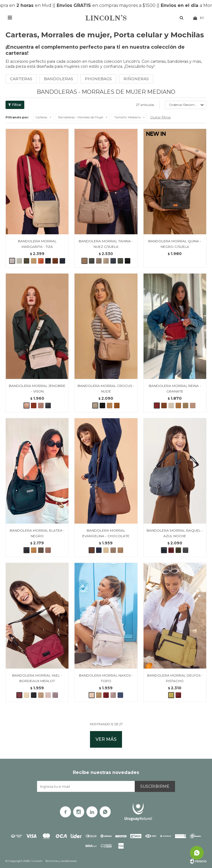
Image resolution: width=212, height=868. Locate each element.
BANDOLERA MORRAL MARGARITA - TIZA (37, 244)
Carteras (21, 79)
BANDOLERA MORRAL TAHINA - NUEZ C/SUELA (106, 244)
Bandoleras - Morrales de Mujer (81, 117)
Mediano (127, 117)
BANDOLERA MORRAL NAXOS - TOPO (106, 678)
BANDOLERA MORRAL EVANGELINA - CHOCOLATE (106, 533)
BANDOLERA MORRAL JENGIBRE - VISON (37, 388)
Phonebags (98, 79)
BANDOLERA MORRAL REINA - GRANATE (175, 388)
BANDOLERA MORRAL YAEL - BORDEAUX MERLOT (37, 678)
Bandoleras (59, 79)
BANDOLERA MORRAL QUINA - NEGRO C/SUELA (175, 244)
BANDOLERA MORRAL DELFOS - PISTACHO (175, 678)
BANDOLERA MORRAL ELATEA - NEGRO (37, 533)
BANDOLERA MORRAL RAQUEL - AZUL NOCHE (175, 533)
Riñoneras (136, 79)
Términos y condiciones (61, 861)
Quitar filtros (160, 117)
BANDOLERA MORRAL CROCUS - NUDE (106, 388)
